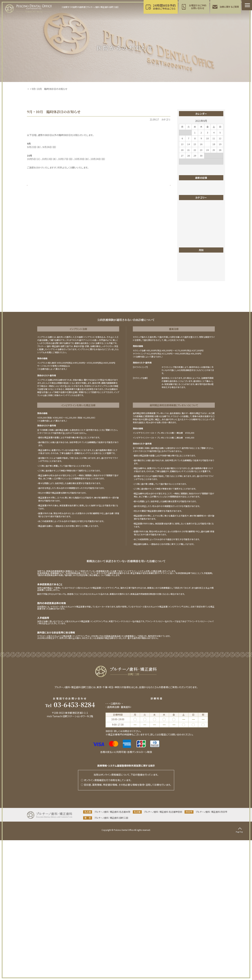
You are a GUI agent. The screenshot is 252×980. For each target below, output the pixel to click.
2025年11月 (188, 376)
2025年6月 (187, 402)
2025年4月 (187, 412)
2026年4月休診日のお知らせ (197, 185)
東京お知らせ (164, 119)
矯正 (184, 329)
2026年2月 (187, 361)
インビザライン (189, 227)
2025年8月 (187, 392)
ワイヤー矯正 (188, 258)
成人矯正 (186, 288)
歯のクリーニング (190, 309)
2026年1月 (187, 366)
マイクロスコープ (191, 247)
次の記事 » (162, 188)
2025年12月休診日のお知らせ (197, 205)
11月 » (220, 167)
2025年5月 (187, 407)
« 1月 (182, 167)
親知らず (186, 340)
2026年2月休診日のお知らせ (197, 195)
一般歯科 (186, 263)
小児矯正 (186, 283)
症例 (184, 324)
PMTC (185, 222)
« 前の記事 (35, 188)
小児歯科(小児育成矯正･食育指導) (157, 843)
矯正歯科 (186, 334)
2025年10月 (188, 382)
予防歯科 (110, 847)
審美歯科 (186, 278)
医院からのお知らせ (145, 119)
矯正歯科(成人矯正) (127, 843)
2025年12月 (188, 371)
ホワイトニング (189, 242)
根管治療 (186, 304)
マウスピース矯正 (191, 252)
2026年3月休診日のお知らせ (197, 190)
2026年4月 (187, 356)
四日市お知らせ (190, 273)
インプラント (188, 232)
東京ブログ (187, 299)
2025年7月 (187, 397)
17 (207, 144)
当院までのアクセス (70, 864)
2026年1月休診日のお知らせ (197, 200)
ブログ (185, 237)
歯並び (185, 314)
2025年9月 (187, 387)
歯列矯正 (186, 319)
